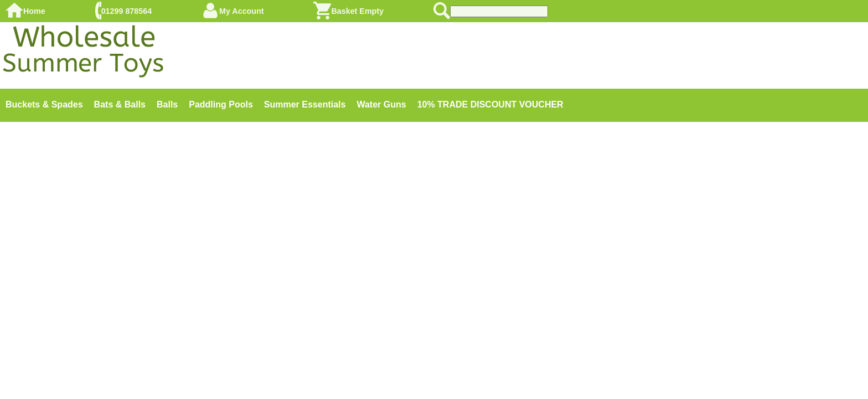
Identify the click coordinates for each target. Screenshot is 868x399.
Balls (167, 104)
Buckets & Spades (44, 104)
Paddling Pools (221, 104)
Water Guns (381, 104)
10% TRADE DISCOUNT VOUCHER (490, 104)
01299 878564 (126, 11)
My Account (242, 11)
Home (34, 11)
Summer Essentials (305, 104)
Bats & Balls (120, 104)
